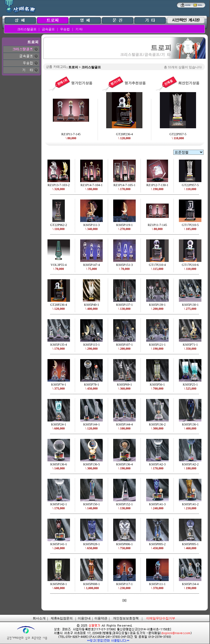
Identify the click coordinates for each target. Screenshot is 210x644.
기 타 (79, 29)
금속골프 (48, 29)
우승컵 (65, 29)
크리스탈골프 (27, 29)
